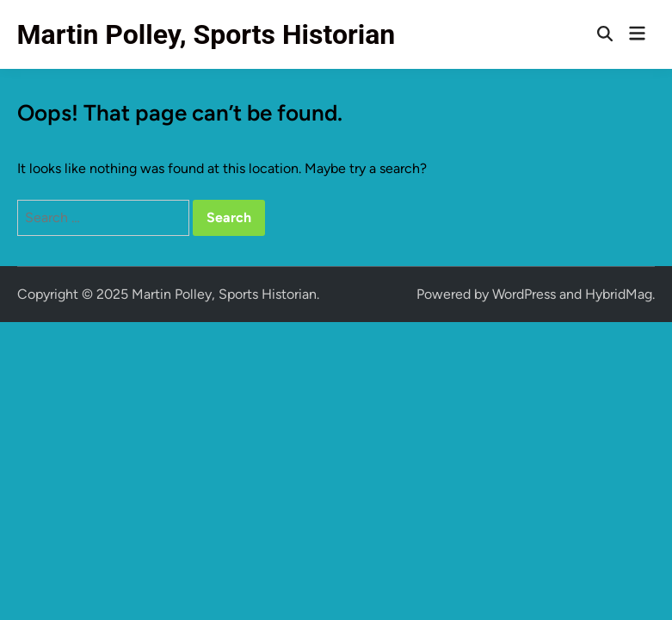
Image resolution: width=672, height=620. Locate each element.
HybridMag (619, 294)
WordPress (524, 294)
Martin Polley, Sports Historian (207, 34)
